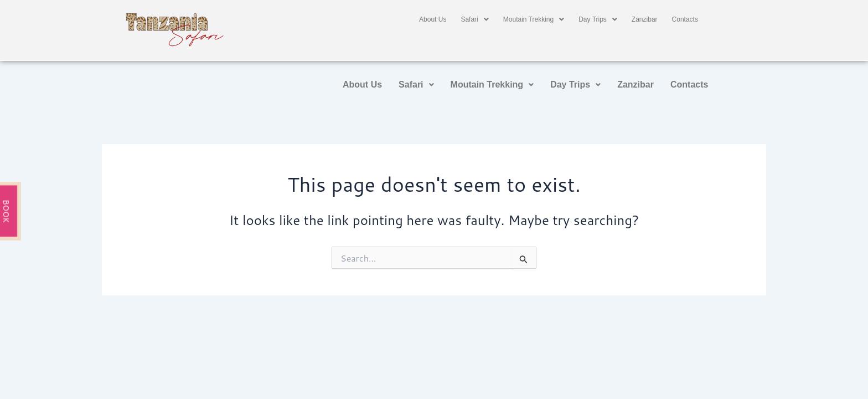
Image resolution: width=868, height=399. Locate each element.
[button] (474, 19)
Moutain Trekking (534, 19)
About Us (433, 19)
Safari (474, 19)
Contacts (685, 19)
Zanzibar (645, 19)
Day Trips (598, 19)
